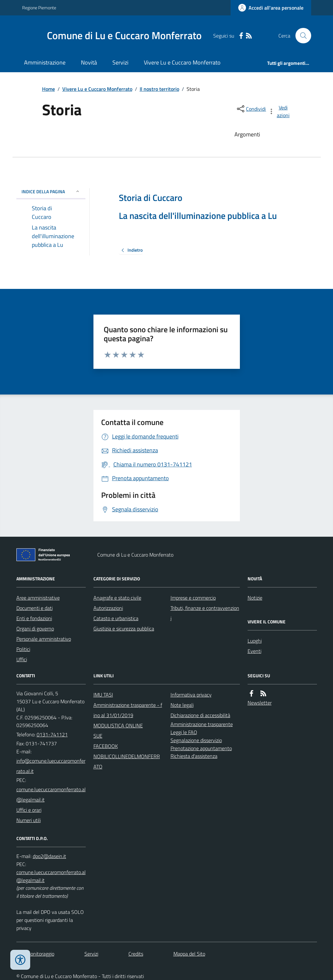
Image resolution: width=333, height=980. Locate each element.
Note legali (182, 705)
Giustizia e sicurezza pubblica (124, 629)
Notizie (255, 598)
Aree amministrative (38, 598)
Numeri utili (29, 820)
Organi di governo (35, 629)
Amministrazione (45, 62)
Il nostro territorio (159, 89)
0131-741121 (52, 734)
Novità (89, 62)
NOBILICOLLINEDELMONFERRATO (127, 761)
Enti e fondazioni (34, 618)
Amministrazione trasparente (202, 724)
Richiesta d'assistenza (194, 756)
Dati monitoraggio (35, 954)
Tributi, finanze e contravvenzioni (205, 613)
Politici (23, 649)
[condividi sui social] (251, 109)
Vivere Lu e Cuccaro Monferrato (182, 62)
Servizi (120, 62)
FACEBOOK (106, 746)
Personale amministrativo (44, 639)
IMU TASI (103, 695)
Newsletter (260, 703)
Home (48, 89)
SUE (98, 736)
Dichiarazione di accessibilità (200, 715)
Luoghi (255, 641)
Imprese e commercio (193, 598)
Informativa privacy (191, 695)
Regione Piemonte (39, 8)
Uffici (22, 659)
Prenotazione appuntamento (201, 748)
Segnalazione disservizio (196, 740)
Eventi (254, 651)
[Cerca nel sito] (301, 36)
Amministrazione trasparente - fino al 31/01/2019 (128, 710)
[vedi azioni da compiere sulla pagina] (279, 111)
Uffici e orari (29, 810)
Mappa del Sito (189, 954)
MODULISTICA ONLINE (118, 725)
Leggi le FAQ (184, 732)
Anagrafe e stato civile (117, 598)
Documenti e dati (35, 608)
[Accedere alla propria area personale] (271, 8)
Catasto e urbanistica (116, 618)
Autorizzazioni (108, 608)
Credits (136, 954)
